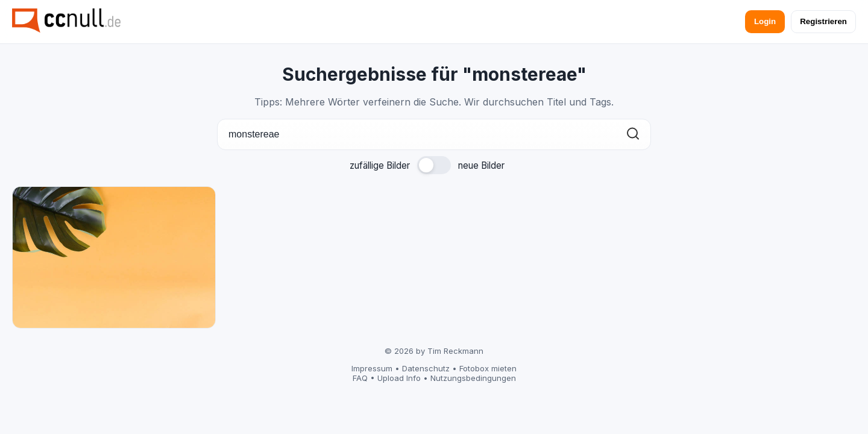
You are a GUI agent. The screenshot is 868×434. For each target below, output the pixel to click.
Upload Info (399, 378)
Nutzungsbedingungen (473, 378)
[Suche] (434, 134)
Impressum (372, 368)
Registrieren (823, 21)
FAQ (360, 378)
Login (765, 21)
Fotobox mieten (488, 368)
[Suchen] (633, 135)
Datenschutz (426, 368)
